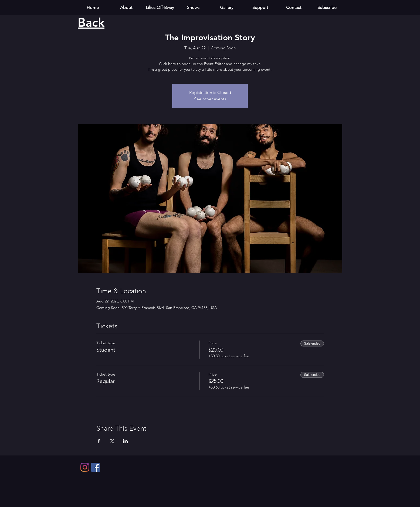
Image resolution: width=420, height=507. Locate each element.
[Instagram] (85, 467)
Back (91, 22)
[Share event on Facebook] (99, 441)
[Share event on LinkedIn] (125, 441)
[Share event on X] (112, 441)
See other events (210, 99)
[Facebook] (96, 467)
